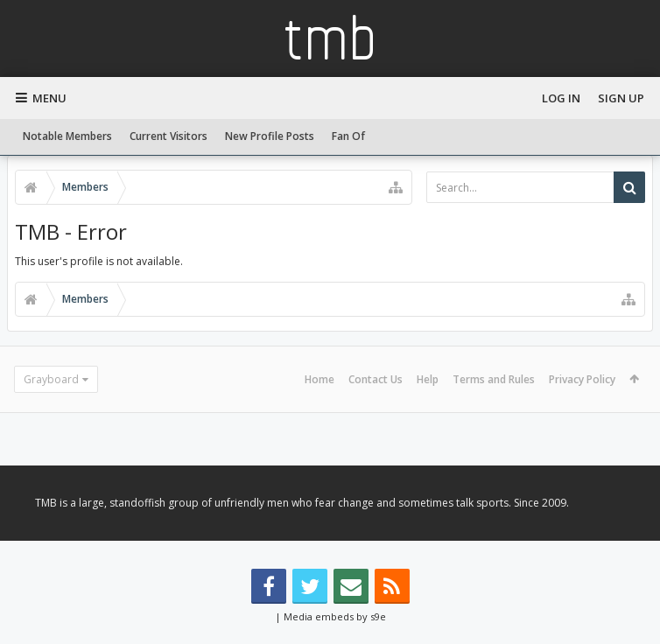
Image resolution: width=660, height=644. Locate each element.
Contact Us (376, 379)
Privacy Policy (582, 379)
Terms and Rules (494, 379)
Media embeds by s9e (335, 616)
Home (319, 379)
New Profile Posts (270, 136)
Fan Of (348, 136)
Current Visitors (169, 136)
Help (428, 379)
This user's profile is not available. (99, 261)
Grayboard (51, 379)
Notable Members (67, 136)
